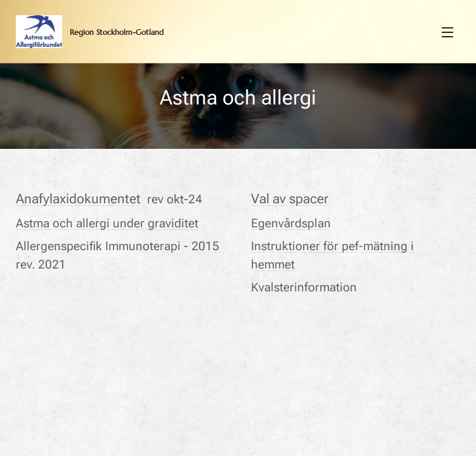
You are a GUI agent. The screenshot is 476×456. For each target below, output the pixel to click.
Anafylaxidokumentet (78, 199)
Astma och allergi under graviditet (107, 223)
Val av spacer (290, 199)
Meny (447, 32)
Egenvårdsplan (291, 223)
